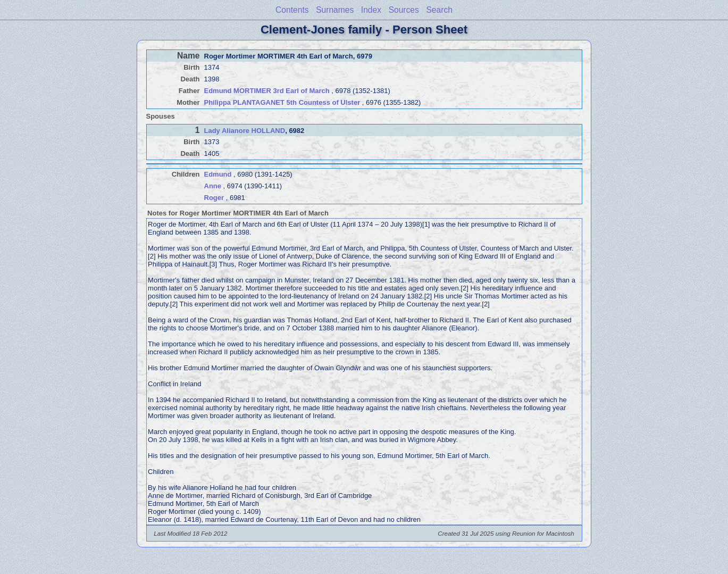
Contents (292, 10)
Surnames (335, 10)
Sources (404, 10)
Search (439, 10)
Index (371, 10)
